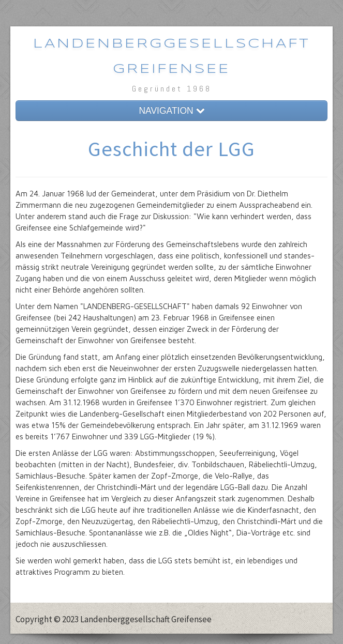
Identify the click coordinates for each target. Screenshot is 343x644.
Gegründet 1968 (172, 89)
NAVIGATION (171, 111)
